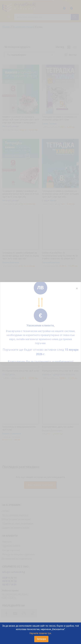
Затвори (41, 639)
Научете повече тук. (40, 633)
